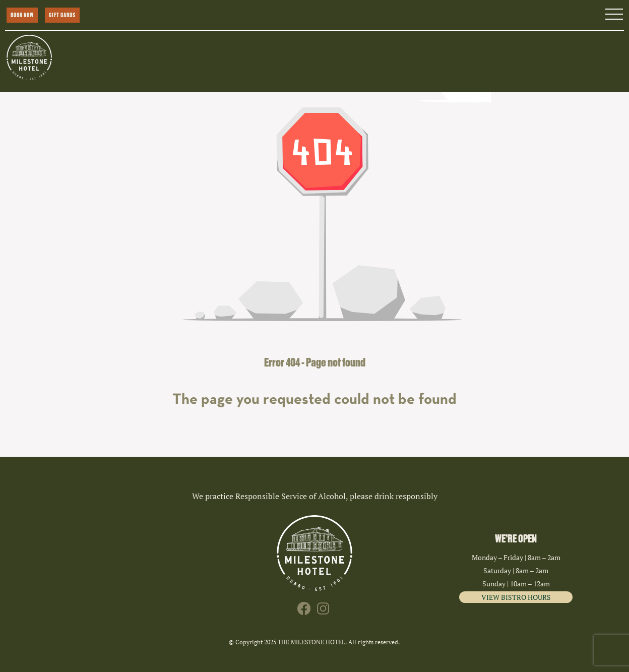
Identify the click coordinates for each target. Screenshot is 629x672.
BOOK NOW (22, 15)
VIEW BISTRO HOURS (516, 597)
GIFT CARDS (62, 15)
